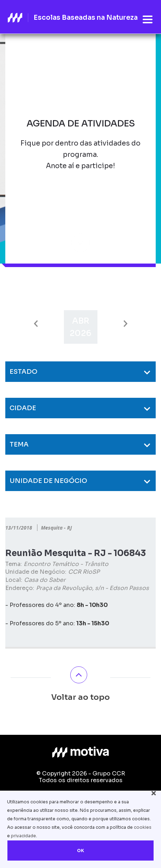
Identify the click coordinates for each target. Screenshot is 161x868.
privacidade (23, 836)
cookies (143, 827)
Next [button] (126, 324)
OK (80, 851)
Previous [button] (36, 324)
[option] (81, 327)
